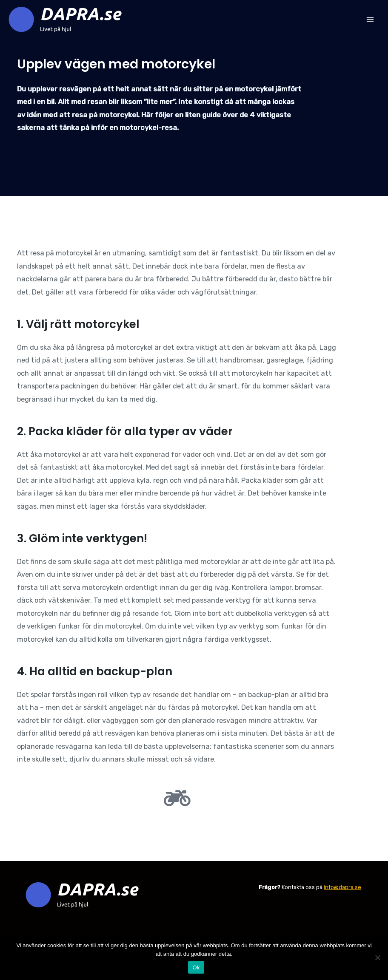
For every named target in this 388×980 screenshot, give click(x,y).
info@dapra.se (342, 887)
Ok (196, 967)
